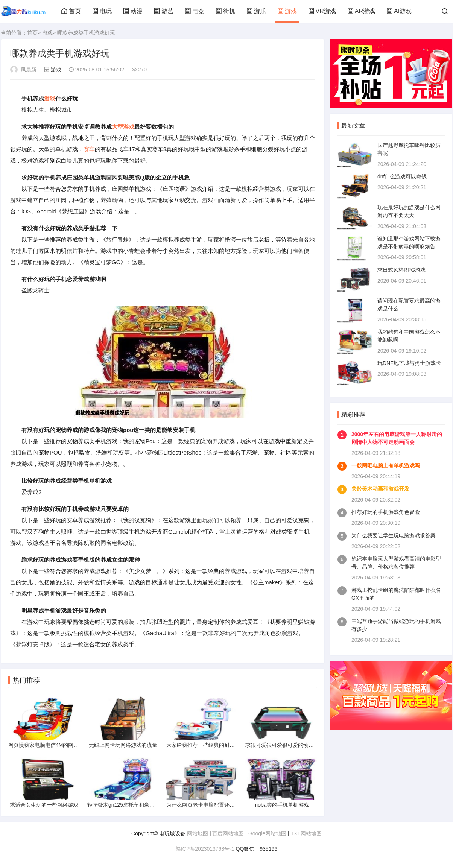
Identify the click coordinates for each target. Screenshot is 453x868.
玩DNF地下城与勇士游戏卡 (409, 363)
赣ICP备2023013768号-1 (205, 849)
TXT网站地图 (306, 833)
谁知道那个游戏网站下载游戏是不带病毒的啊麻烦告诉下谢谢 (409, 246)
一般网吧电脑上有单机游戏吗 (386, 465)
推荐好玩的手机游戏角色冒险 (386, 512)
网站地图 (198, 833)
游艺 (164, 11)
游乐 (256, 11)
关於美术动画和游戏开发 (380, 489)
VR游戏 (322, 11)
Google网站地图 (267, 833)
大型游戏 (123, 127)
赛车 (89, 149)
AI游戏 (399, 11)
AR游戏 (361, 11)
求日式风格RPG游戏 (401, 270)
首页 (71, 11)
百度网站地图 (228, 833)
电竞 (195, 11)
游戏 (287, 11)
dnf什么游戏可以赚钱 (402, 176)
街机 (225, 11)
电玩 (102, 11)
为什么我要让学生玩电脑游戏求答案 (394, 535)
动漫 (133, 11)
